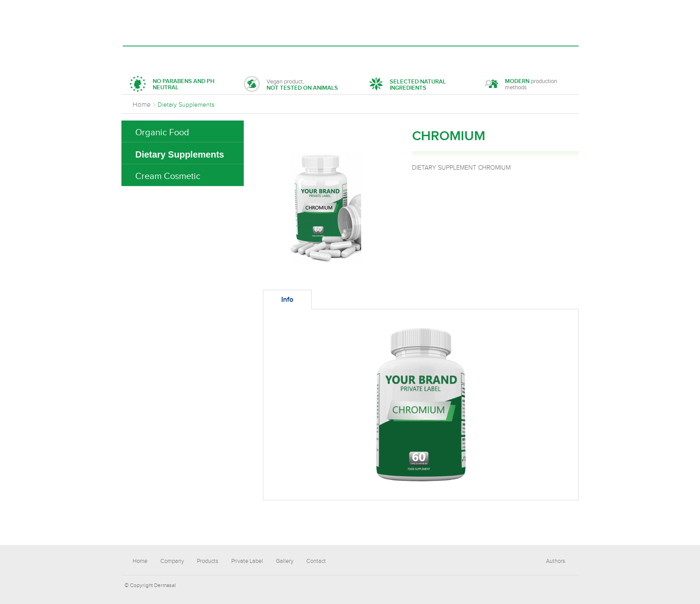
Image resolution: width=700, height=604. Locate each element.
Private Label (296, 56)
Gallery (351, 56)
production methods (521, 85)
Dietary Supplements (180, 154)
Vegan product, (291, 85)
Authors (556, 561)
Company (187, 56)
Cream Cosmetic (168, 176)
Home (145, 56)
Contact (397, 56)
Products (238, 56)
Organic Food (162, 133)
